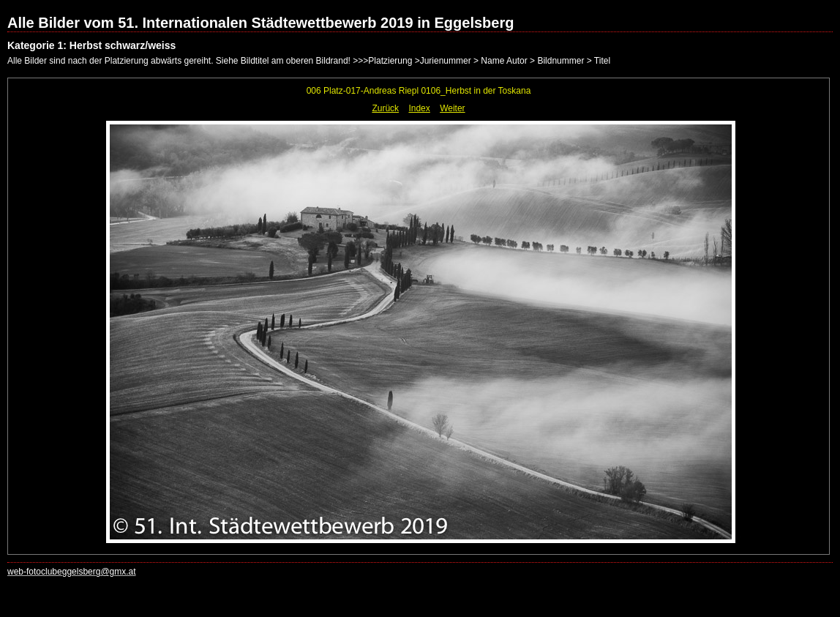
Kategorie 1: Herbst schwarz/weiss (91, 45)
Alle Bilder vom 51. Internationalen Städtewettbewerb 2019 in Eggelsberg (260, 23)
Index (419, 108)
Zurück (385, 108)
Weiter (452, 108)
